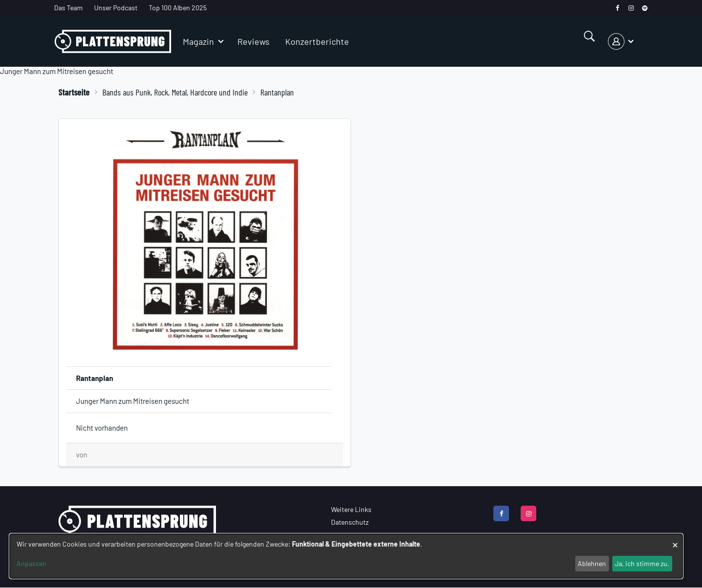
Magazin (198, 41)
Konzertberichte (317, 41)
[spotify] (645, 8)
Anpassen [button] (31, 563)
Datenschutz (350, 522)
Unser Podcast (116, 8)
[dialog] (346, 556)
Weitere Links (351, 509)
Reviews (253, 41)
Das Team (68, 8)
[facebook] (617, 8)
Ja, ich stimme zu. (642, 563)
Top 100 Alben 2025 (178, 8)
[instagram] (631, 8)
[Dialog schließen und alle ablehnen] (675, 540)
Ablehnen (592, 563)
